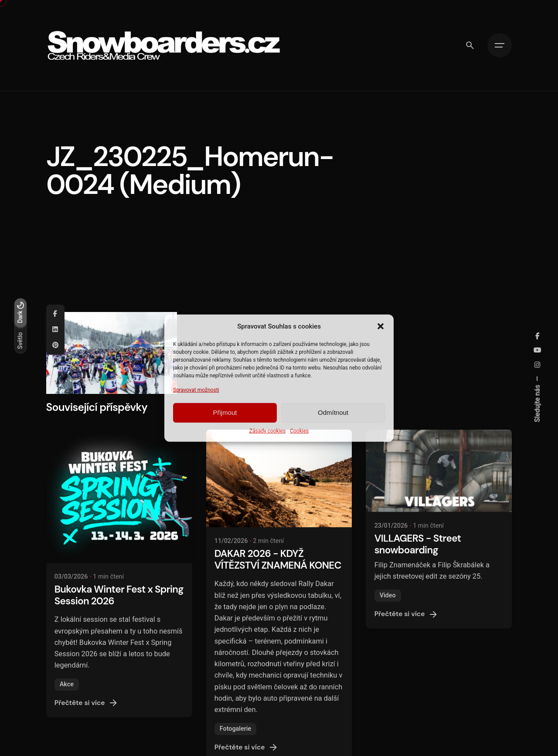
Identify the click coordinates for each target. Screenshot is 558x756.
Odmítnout (333, 412)
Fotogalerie (236, 729)
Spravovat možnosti (196, 390)
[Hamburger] (500, 45)
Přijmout (225, 412)
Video (388, 595)
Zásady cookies (267, 431)
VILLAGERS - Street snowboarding (418, 544)
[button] (381, 326)
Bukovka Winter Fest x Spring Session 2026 (119, 595)
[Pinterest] (55, 345)
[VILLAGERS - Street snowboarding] (439, 471)
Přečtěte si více (87, 703)
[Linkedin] (55, 329)
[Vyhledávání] (470, 45)
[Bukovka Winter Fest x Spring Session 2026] (119, 496)
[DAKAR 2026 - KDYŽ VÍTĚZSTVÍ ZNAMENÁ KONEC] (279, 478)
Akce (67, 684)
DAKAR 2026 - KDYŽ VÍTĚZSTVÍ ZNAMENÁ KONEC (278, 559)
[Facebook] (55, 314)
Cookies (299, 431)
